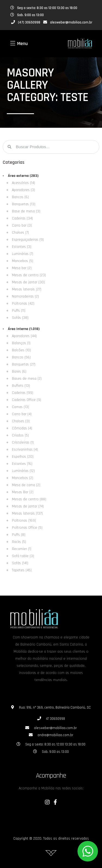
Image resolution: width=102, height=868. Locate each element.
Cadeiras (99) (23, 393)
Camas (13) (21, 407)
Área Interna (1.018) (24, 329)
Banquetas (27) (24, 364)
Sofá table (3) (23, 556)
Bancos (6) (20, 197)
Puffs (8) (19, 535)
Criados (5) (20, 435)
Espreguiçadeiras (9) (28, 240)
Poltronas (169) (24, 521)
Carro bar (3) (22, 225)
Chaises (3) (21, 421)
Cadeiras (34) (22, 218)
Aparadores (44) (24, 336)
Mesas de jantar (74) (28, 506)
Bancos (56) (21, 357)
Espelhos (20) (23, 457)
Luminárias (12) (23, 471)
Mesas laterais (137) (27, 513)
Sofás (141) (20, 563)
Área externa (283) (23, 176)
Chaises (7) (20, 233)
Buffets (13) (21, 386)
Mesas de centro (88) (29, 499)
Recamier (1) (22, 549)
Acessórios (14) (24, 183)
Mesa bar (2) (22, 268)
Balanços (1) (21, 343)
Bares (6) (19, 371)
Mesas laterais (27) (27, 289)
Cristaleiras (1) (23, 442)
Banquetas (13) (24, 204)
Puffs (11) (19, 311)
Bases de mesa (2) (27, 379)
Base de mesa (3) (26, 211)
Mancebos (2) (23, 478)
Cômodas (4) (22, 428)
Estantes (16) (22, 464)
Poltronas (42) (23, 304)
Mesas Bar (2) (23, 492)
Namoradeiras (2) (25, 296)
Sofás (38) (20, 318)
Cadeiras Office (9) (27, 400)
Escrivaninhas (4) (25, 450)
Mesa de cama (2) (26, 485)
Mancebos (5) (23, 261)
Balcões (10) (21, 350)
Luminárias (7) (23, 254)
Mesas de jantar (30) (28, 282)
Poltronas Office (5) (27, 528)
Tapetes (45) (22, 570)
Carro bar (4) (22, 414)
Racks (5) (19, 542)
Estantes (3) (22, 247)
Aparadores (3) (24, 190)
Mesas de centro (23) (29, 275)
